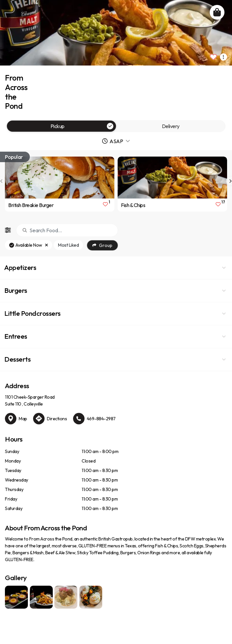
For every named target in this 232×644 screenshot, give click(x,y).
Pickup (82, 126)
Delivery (171, 126)
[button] (116, 268)
